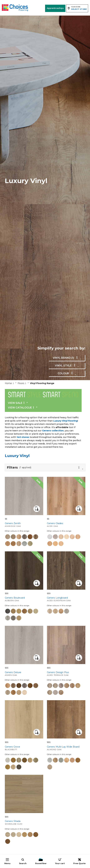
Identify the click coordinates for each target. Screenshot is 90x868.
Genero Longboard (66, 599)
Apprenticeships (55, 8)
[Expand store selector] (77, 8)
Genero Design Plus (66, 674)
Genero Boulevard (24, 599)
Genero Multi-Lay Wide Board (66, 748)
